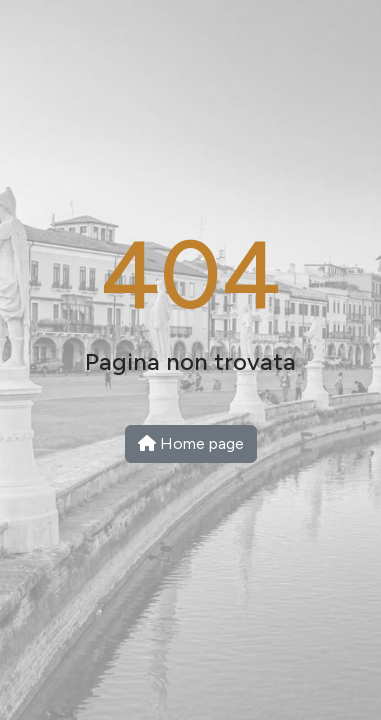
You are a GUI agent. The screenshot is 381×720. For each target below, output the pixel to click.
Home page (191, 443)
